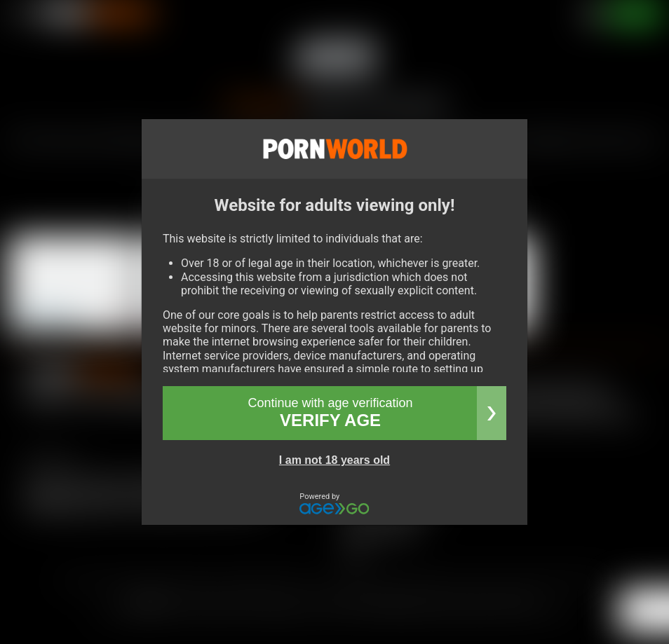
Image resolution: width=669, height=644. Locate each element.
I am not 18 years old (334, 460)
